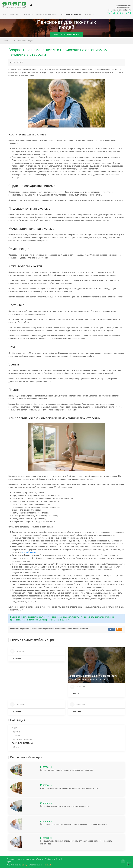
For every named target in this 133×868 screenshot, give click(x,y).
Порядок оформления (46, 14)
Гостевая (28, 14)
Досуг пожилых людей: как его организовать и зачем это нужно (69, 788)
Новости (15, 14)
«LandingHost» (48, 865)
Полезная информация (71, 14)
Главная (5, 41)
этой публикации (29, 552)
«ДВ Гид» (25, 865)
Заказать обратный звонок (66, 35)
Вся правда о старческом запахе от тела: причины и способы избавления (74, 824)
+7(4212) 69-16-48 (119, 13)
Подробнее (16, 659)
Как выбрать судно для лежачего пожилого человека (64, 806)
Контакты (89, 14)
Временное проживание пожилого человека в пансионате (67, 770)
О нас (4, 14)
